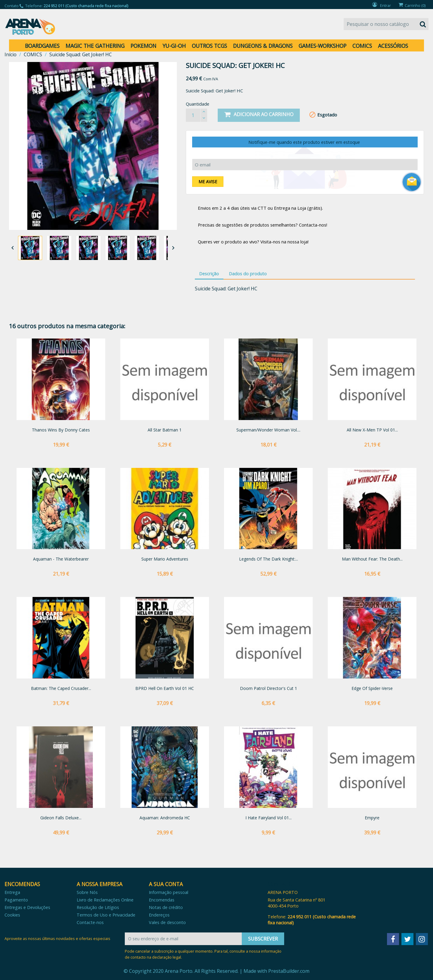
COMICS (362, 46)
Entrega (12, 892)
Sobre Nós (87, 892)
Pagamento (16, 900)
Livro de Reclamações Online (105, 900)
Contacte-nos (90, 922)
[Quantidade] (193, 115)
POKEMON (143, 46)
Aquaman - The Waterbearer (61, 559)
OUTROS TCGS (209, 46)
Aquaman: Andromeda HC (165, 818)
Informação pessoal (169, 892)
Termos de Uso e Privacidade (106, 915)
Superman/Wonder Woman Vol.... (268, 430)
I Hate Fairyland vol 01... (269, 818)
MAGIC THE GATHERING (95, 46)
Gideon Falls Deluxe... (61, 818)
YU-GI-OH (174, 46)
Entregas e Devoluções (27, 907)
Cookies (12, 915)
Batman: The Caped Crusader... (61, 688)
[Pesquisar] (386, 24)
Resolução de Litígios (98, 907)
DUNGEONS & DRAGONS (263, 46)
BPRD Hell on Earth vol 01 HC (165, 688)
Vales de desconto (167, 922)
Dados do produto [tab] (248, 274)
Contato (12, 6)
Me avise (208, 182)
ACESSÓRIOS (393, 46)
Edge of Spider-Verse (372, 688)
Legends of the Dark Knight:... (269, 559)
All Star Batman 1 (165, 430)
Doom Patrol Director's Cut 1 (269, 688)
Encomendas (162, 900)
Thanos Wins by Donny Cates (61, 430)
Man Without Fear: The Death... (372, 559)
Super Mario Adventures (165, 559)
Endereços (159, 915)
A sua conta (166, 884)
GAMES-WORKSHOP (322, 46)
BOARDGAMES (42, 46)
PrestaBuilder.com (289, 971)
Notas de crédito (166, 907)
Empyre (372, 818)
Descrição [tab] (209, 274)
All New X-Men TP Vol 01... (372, 430)
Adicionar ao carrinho (259, 114)
